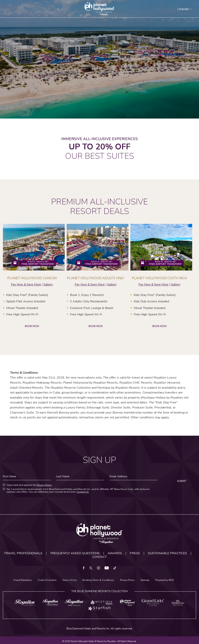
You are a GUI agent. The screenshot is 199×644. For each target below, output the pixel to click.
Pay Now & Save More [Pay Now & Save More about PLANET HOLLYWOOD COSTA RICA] (153, 284)
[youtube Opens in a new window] (107, 568)
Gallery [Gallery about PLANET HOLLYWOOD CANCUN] (48, 284)
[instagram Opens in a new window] (99, 568)
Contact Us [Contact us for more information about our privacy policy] (83, 492)
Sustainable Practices (167, 553)
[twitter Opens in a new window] (91, 568)
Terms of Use (69, 580)
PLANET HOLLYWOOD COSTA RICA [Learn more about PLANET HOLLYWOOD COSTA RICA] (159, 278)
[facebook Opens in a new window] (84, 568)
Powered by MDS (165, 580)
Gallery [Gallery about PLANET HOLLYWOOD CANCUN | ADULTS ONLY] (112, 284)
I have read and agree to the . (29, 485)
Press (135, 553)
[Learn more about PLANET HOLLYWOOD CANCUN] (34, 247)
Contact (100, 557)
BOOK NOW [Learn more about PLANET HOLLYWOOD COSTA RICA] (159, 326)
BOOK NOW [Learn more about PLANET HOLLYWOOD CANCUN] (32, 326)
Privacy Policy (44, 485)
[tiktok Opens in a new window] (115, 568)
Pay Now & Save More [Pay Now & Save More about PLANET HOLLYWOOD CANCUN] (26, 284)
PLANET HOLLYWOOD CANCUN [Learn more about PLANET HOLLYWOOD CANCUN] (32, 278)
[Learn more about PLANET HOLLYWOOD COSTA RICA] (161, 247)
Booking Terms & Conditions (98, 580)
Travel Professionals (23, 553)
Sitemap (145, 580)
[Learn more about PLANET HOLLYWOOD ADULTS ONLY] (98, 247)
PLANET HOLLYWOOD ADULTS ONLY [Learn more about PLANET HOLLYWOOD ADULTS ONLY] (96, 278)
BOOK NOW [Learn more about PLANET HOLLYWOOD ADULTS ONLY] (96, 326)
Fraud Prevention (23, 580)
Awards (115, 553)
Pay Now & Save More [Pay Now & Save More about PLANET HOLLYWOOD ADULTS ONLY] (90, 284)
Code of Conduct (47, 580)
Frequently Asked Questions (75, 553)
